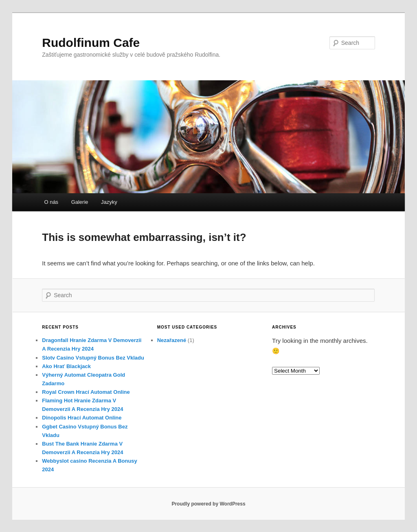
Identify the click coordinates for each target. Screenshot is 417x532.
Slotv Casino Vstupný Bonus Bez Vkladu (93, 358)
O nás (51, 202)
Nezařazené (172, 340)
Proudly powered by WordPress (208, 504)
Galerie (80, 202)
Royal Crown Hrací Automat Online (86, 392)
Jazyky (109, 202)
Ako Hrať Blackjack (66, 366)
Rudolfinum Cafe (91, 43)
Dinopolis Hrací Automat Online (82, 418)
